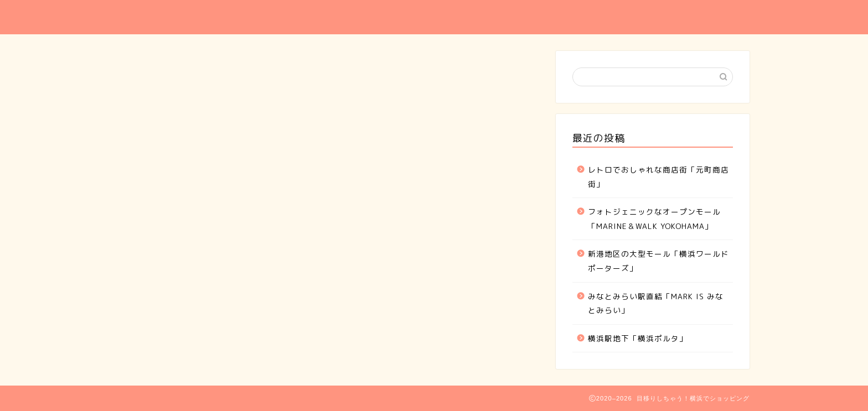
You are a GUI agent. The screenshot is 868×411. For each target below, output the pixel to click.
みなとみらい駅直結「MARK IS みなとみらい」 (656, 303)
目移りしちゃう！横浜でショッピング (231, 17)
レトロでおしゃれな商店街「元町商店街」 (658, 177)
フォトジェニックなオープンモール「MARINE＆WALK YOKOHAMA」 (654, 219)
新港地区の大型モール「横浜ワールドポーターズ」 (658, 261)
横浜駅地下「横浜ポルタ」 (638, 338)
